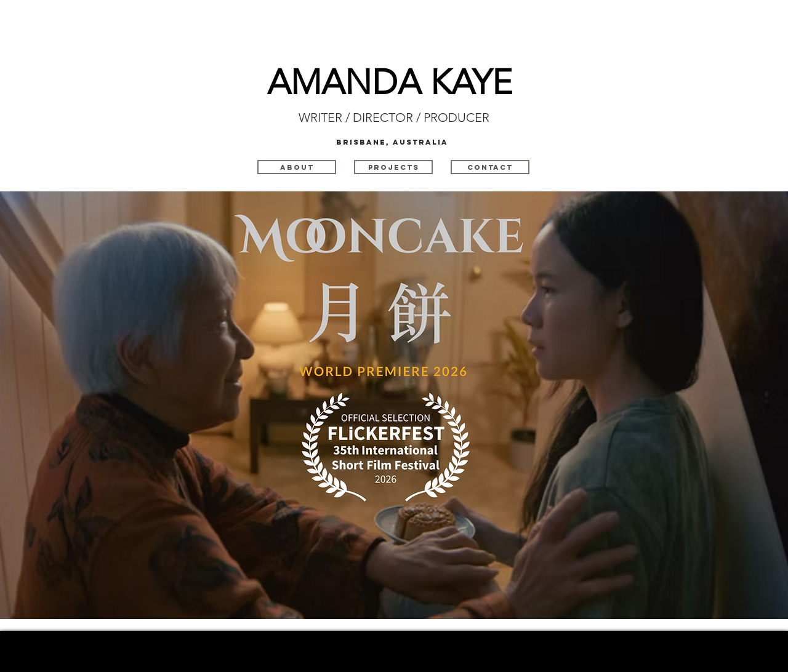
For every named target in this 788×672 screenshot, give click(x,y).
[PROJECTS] (393, 167)
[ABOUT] (297, 167)
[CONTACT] (490, 167)
